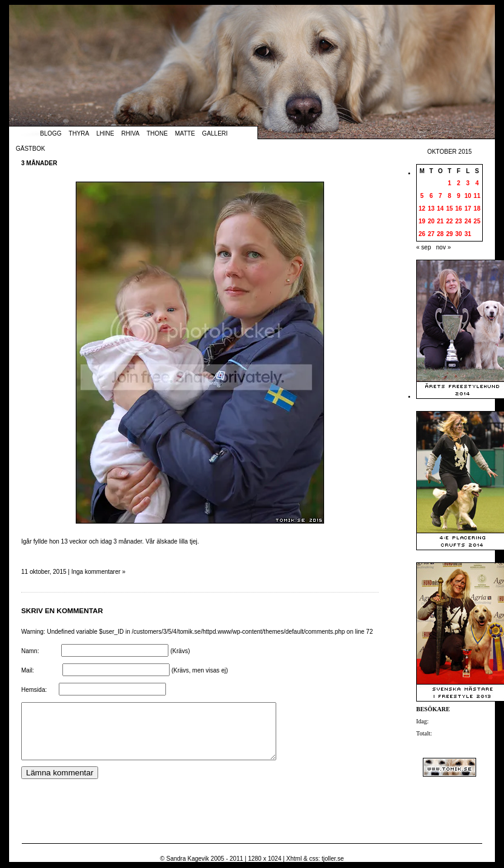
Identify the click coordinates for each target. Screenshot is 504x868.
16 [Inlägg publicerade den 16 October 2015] (459, 209)
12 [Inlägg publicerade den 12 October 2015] (422, 209)
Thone (157, 133)
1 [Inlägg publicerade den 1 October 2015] (449, 183)
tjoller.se (333, 859)
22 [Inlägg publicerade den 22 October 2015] (449, 221)
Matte (185, 133)
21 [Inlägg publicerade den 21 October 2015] (440, 221)
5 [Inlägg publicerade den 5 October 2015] (422, 196)
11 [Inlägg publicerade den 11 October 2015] (477, 196)
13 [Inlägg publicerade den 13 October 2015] (431, 209)
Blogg (51, 133)
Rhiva (130, 133)
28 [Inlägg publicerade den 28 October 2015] (440, 234)
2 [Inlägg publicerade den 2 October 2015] (459, 183)
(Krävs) (180, 651)
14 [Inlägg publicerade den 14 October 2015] (440, 209)
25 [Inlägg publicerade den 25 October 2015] (477, 221)
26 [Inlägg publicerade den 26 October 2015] (422, 234)
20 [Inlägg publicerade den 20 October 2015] (431, 221)
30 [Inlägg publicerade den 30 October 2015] (459, 234)
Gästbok (30, 149)
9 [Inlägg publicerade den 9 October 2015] (459, 196)
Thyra (79, 133)
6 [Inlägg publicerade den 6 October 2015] (431, 196)
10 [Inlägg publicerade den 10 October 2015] (468, 196)
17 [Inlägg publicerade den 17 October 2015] (468, 209)
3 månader (39, 163)
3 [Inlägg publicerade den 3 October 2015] (468, 183)
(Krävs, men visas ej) (200, 670)
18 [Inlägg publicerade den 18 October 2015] (477, 209)
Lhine (105, 133)
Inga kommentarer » (99, 572)
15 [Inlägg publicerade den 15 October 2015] (449, 209)
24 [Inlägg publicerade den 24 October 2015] (468, 221)
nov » (443, 247)
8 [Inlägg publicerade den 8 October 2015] (449, 196)
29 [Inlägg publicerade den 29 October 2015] (449, 234)
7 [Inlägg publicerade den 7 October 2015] (440, 196)
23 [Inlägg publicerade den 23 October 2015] (459, 221)
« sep (423, 247)
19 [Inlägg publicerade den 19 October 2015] (422, 221)
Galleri (215, 133)
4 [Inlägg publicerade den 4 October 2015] (477, 183)
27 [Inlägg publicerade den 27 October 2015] (431, 234)
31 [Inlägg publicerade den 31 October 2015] (468, 234)
